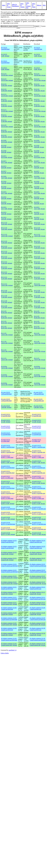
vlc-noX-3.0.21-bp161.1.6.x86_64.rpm (38, 482)
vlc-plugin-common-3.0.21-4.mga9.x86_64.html (9, 593)
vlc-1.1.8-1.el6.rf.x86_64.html (7, 342)
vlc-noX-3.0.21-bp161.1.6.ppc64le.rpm (38, 472)
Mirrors (39, 5)
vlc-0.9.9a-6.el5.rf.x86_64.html (7, 376)
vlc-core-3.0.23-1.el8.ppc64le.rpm (39, 400)
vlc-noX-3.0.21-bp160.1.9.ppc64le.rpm (38, 493)
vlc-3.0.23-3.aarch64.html (5, 48)
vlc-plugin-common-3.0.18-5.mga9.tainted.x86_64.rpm (37, 644)
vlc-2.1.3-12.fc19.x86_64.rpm (40, 95)
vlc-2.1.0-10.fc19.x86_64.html (7, 126)
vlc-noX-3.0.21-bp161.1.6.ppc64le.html (8, 472)
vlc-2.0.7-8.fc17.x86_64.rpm (39, 162)
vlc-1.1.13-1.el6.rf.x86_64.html (7, 235)
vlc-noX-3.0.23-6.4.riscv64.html (6, 427)
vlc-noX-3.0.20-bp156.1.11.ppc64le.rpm (39, 513)
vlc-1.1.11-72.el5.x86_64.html (7, 273)
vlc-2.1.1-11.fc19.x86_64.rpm (40, 110)
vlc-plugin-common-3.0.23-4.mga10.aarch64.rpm (37, 541)
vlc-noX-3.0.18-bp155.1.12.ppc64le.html (8, 528)
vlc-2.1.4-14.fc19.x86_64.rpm (40, 80)
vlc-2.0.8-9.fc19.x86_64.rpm (39, 141)
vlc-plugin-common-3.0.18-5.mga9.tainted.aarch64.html (9, 639)
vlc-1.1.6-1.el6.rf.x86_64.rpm (40, 351)
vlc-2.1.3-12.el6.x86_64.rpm (39, 100)
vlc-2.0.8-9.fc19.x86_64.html (7, 141)
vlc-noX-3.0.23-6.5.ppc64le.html (6, 415)
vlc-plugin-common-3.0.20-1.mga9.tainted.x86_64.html (9, 624)
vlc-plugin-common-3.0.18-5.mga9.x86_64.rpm (37, 634)
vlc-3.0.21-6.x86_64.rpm (38, 69)
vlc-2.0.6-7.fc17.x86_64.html (7, 177)
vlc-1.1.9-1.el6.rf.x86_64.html (7, 334)
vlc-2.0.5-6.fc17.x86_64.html (7, 193)
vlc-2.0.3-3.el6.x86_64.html (6, 213)
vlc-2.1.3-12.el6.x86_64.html (7, 100)
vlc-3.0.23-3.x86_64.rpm (38, 55)
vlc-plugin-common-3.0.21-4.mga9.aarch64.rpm (37, 588)
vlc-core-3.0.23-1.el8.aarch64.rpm (39, 393)
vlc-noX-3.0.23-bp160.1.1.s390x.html (7, 457)
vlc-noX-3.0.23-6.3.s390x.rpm (36, 440)
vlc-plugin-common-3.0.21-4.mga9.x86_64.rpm (37, 593)
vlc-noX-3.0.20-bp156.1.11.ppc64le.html (8, 513)
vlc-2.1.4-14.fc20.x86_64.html (7, 74)
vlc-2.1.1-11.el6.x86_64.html (6, 116)
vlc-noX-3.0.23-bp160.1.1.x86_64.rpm (38, 462)
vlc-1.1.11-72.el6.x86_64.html (7, 262)
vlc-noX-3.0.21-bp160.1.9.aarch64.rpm (38, 487)
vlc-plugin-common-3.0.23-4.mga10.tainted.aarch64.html (9, 565)
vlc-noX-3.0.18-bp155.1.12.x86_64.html (8, 534)
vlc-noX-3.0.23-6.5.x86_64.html (6, 421)
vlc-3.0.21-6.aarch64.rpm (38, 62)
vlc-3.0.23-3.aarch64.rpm (38, 48)
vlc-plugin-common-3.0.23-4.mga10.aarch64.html (9, 541)
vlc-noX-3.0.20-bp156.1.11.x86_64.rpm (39, 518)
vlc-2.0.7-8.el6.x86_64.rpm (39, 167)
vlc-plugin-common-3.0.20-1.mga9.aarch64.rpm (37, 608)
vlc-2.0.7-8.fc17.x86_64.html (7, 162)
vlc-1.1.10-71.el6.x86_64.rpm (39, 291)
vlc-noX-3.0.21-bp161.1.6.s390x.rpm (38, 477)
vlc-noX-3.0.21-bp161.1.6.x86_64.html (8, 482)
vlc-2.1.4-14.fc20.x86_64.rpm (40, 74)
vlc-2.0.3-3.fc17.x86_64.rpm (39, 208)
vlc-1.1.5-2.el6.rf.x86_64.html (7, 359)
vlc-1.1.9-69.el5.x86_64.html (7, 322)
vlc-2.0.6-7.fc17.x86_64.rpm (39, 177)
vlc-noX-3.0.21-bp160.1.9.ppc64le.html (8, 493)
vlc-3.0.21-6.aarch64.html (5, 62)
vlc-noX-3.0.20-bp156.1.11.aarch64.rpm (39, 508)
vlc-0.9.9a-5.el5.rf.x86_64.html (7, 384)
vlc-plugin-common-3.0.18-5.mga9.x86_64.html (9, 634)
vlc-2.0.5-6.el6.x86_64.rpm (39, 198)
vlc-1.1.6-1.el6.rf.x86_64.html (7, 351)
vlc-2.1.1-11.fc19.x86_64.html (7, 110)
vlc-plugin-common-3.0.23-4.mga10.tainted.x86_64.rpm (38, 577)
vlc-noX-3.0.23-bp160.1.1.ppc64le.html (8, 451)
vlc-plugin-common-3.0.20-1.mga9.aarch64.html (9, 608)
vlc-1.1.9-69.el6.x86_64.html (7, 312)
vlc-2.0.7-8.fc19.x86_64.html (7, 157)
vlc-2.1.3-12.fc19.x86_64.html (7, 95)
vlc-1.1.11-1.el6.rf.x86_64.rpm (40, 285)
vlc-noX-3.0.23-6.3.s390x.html (6, 440)
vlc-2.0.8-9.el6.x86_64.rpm (39, 146)
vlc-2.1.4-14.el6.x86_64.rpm (39, 85)
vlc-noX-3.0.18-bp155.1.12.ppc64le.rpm (39, 528)
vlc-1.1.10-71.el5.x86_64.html (7, 302)
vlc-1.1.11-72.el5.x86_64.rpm (39, 273)
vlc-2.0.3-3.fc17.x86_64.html (7, 208)
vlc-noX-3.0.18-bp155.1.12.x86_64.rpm (39, 534)
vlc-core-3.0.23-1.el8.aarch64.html (6, 393)
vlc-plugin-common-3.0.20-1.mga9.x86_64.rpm (37, 614)
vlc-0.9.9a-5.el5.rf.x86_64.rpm (40, 384)
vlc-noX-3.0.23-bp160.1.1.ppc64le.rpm (38, 451)
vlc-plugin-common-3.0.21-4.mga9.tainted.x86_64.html (9, 603)
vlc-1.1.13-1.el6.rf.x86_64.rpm (40, 235)
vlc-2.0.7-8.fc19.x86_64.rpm (39, 157)
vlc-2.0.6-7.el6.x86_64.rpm (39, 182)
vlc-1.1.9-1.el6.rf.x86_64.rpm (40, 334)
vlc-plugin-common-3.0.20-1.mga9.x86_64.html (9, 614)
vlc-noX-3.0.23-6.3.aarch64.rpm (37, 434)
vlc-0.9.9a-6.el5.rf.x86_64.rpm (40, 376)
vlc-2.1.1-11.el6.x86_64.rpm (39, 116)
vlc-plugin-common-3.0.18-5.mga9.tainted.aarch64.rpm (38, 639)
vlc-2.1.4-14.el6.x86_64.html (7, 85)
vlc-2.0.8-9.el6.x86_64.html (6, 146)
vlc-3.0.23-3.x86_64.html (5, 55)
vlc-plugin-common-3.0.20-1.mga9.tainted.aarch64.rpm (38, 619)
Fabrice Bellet (5, 653)
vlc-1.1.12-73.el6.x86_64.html (7, 242)
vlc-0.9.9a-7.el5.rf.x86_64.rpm (40, 367)
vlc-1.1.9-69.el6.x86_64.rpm (39, 312)
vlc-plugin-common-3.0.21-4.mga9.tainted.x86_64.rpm (37, 603)
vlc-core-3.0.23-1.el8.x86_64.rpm (39, 407)
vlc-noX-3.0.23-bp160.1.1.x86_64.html (8, 462)
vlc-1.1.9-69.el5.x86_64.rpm (39, 322)
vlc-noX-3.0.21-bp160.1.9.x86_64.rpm (38, 503)
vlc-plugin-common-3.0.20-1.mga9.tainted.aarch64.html (9, 619)
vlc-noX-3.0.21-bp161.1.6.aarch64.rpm (38, 467)
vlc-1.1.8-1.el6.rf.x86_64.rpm (40, 342)
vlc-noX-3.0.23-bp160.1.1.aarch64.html (8, 446)
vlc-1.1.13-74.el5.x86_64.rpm (39, 223)
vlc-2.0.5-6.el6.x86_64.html (6, 198)
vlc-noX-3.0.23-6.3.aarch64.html (6, 434)
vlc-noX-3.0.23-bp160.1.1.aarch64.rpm (38, 446)
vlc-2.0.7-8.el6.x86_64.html (6, 167)
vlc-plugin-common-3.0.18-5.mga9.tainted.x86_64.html (9, 644)
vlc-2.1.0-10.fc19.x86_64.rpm (40, 126)
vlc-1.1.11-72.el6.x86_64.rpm (39, 262)
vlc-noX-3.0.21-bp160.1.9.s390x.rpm (38, 498)
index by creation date (28, 5)
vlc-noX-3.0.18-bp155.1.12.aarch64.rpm (39, 523)
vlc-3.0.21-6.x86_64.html (5, 69)
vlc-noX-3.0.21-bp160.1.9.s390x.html (7, 498)
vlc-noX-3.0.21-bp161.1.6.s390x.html (7, 477)
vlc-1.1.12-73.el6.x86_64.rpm (39, 242)
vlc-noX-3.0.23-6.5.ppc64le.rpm (37, 415)
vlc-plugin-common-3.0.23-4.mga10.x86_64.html (9, 553)
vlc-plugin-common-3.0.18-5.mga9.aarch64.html (9, 629)
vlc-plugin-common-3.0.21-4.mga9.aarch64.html (9, 588)
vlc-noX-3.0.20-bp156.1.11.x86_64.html (8, 518)
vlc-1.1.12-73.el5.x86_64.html (7, 252)
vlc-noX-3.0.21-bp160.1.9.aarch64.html (8, 487)
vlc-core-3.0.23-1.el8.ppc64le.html (6, 400)
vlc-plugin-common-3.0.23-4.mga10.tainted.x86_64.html (9, 577)
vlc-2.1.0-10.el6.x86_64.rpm (39, 131)
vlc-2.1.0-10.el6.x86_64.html (7, 131)
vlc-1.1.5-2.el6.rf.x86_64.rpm (40, 359)
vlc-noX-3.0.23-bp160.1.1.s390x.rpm (38, 457)
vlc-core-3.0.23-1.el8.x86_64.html (6, 407)
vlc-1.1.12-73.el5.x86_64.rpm (39, 252)
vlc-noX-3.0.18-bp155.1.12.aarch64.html (8, 523)
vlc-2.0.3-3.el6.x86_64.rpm (39, 213)
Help (44, 5)
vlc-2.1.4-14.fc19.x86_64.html (7, 80)
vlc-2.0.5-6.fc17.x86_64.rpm (39, 193)
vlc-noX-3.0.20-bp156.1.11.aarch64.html (8, 508)
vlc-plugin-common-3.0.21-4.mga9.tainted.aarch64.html (9, 598)
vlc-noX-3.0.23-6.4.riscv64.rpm (36, 427)
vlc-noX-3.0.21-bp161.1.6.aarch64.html (8, 467)
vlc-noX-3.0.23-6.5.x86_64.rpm (36, 421)
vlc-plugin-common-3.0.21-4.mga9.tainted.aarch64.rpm (38, 598)
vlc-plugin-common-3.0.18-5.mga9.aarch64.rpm (37, 629)
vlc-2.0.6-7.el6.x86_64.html (6, 182)
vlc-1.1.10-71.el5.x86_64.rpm (39, 302)
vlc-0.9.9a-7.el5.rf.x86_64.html (7, 367)
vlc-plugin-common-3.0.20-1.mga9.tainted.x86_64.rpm (37, 624)
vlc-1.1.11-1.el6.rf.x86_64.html (7, 285)
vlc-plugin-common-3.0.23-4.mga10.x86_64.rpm (37, 553)
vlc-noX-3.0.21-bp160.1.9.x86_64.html (8, 503)
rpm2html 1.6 (13, 650)
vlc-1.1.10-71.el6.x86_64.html (7, 291)
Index (4, 5)
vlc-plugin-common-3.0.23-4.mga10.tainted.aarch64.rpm (38, 565)
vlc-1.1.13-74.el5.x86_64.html (7, 223)
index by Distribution (15, 5)
